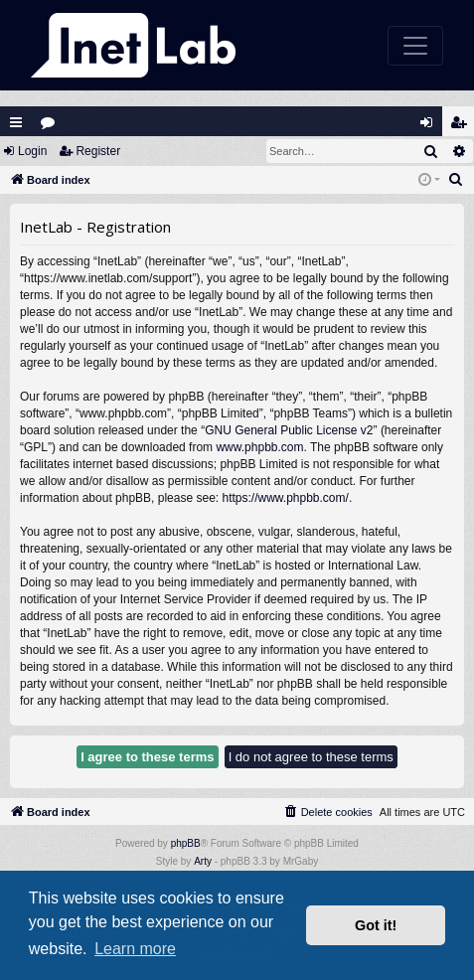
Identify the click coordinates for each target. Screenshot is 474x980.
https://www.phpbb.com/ (285, 498)
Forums (52, 127)
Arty (203, 861)
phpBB (186, 843)
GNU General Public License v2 (289, 430)
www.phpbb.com (259, 447)
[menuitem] (456, 180)
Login (32, 151)
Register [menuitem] (463, 127)
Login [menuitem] (431, 127)
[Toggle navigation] (415, 46)
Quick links (16, 122)
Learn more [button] (135, 949)
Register (98, 151)
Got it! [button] (376, 925)
